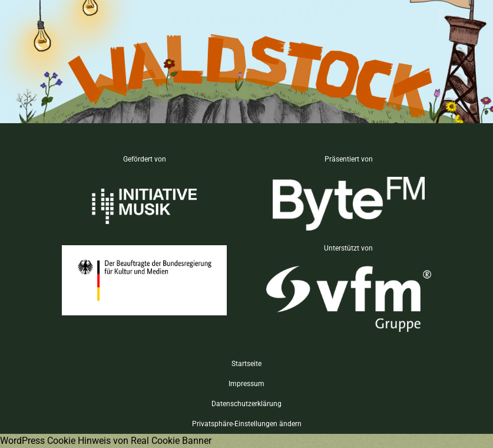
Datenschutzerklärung (247, 404)
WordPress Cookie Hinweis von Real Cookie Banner (106, 441)
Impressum (247, 384)
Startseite (247, 364)
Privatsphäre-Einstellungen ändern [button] (247, 424)
